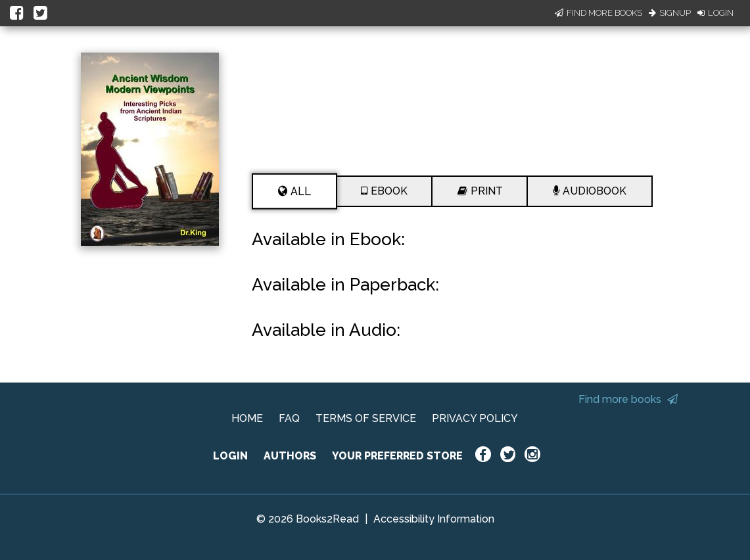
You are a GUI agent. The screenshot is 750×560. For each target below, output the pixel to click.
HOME (247, 418)
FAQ (289, 418)
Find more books (628, 399)
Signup (670, 13)
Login (715, 13)
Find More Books (598, 13)
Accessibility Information (434, 519)
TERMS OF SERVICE (366, 418)
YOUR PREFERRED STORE (397, 456)
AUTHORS (290, 456)
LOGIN (230, 456)
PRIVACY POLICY (475, 418)
